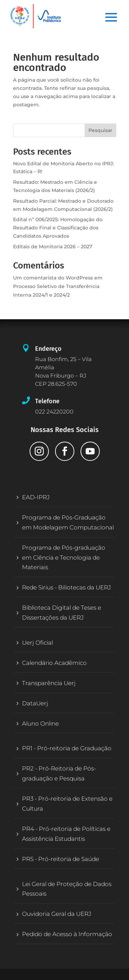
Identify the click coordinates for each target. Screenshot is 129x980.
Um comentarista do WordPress (53, 278)
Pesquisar (100, 130)
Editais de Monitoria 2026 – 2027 (53, 247)
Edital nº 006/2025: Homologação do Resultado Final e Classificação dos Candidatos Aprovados (58, 228)
